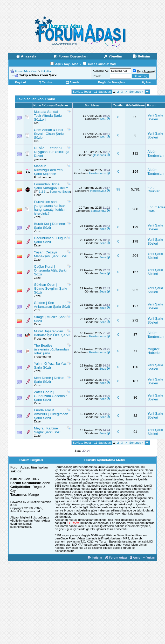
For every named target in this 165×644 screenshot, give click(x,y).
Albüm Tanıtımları (155, 153)
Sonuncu (136, 92)
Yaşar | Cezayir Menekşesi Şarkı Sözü (51, 254)
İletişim (95, 558)
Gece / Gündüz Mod (102, 64)
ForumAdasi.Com (26, 71)
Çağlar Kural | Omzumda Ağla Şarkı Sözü (50, 270)
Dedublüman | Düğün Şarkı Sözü (50, 240)
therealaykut (98, 191)
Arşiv (135, 558)
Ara (146, 82)
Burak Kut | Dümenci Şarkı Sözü (50, 226)
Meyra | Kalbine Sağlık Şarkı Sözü (48, 430)
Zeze (37, 217)
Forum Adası (116, 558)
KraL (37, 123)
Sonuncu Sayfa (60, 192)
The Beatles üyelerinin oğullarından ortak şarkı (51, 349)
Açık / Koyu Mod (67, 64)
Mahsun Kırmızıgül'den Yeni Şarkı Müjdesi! (49, 170)
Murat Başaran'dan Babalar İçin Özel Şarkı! (52, 333)
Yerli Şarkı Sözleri (155, 117)
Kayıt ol (20, 82)
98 (118, 189)
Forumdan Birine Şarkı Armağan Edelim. (52, 186)
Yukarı (149, 558)
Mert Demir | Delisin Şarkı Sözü (49, 380)
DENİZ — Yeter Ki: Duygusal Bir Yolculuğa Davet (52, 152)
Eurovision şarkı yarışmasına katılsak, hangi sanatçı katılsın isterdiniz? (50, 208)
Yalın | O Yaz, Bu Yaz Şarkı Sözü (50, 365)
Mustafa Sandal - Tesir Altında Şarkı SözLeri (48, 116)
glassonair (41, 159)
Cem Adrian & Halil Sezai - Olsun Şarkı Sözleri (49, 134)
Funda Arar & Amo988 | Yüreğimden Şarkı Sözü (51, 414)
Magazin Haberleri (154, 351)
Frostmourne (42, 177)
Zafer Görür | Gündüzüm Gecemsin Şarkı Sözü (51, 396)
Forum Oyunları (154, 189)
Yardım (45, 82)
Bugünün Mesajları (111, 82)
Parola (97, 76)
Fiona (38, 195)
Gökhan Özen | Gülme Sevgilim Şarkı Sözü (51, 288)
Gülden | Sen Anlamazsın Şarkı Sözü (52, 305)
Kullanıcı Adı (101, 71)
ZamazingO (98, 211)
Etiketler (46, 71)
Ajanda (73, 82)
